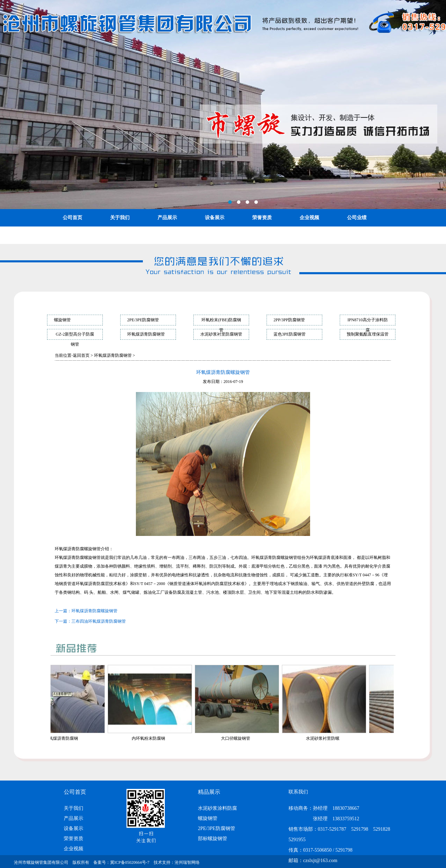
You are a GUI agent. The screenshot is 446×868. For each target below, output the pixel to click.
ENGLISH (121, 235)
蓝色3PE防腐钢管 (290, 334)
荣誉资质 (262, 218)
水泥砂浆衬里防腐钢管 (221, 334)
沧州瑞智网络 (187, 862)
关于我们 (120, 218)
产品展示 (167, 218)
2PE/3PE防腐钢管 (143, 320)
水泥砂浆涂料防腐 (217, 808)
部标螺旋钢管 (213, 839)
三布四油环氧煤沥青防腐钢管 (99, 621)
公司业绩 (357, 218)
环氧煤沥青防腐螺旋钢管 (94, 611)
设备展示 (215, 218)
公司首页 (72, 218)
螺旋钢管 (62, 320)
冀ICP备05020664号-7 (130, 862)
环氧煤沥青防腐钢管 (146, 334)
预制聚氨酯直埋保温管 (368, 334)
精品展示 (209, 792)
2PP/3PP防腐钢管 (289, 320)
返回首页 (81, 355)
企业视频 (309, 218)
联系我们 (72, 235)
